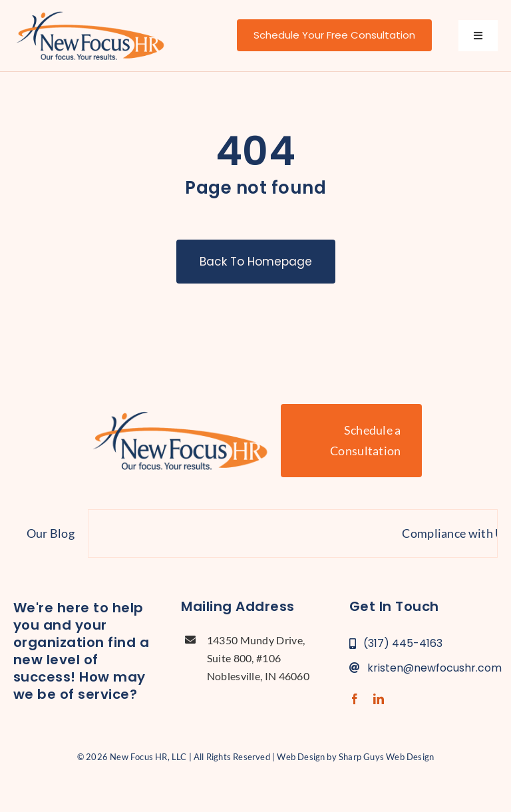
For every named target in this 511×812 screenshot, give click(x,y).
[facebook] (355, 699)
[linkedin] (379, 699)
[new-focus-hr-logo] (90, 13)
